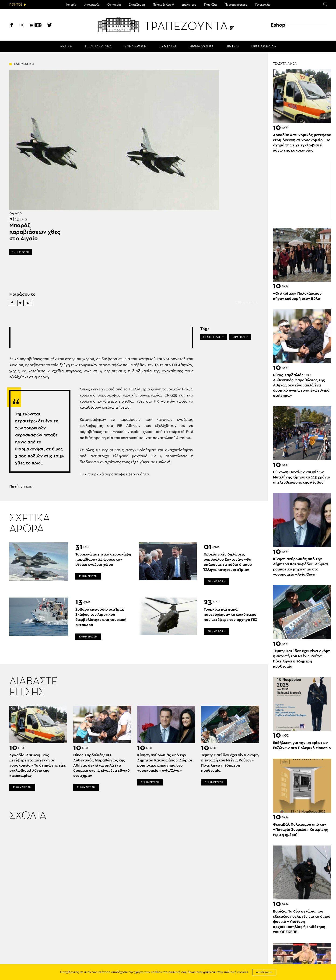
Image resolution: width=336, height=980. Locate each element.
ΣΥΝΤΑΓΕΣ (168, 46)
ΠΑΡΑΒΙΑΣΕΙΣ (240, 337)
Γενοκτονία (262, 5)
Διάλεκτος (189, 5)
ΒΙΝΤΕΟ (232, 46)
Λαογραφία (92, 5)
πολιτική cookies (236, 972)
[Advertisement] (101, 337)
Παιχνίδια (210, 5)
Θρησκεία (114, 5)
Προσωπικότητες (236, 5)
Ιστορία (71, 5)
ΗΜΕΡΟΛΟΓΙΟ (201, 46)
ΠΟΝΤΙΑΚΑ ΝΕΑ (98, 46)
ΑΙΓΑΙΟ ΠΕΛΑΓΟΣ (213, 337)
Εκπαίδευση (137, 5)
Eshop (278, 25)
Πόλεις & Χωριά (163, 5)
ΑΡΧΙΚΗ (66, 46)
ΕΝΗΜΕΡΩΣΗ (135, 46)
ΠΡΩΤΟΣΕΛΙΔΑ (264, 46)
